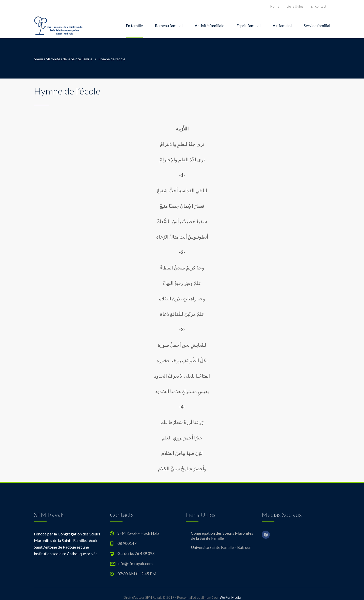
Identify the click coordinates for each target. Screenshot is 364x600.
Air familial (282, 25)
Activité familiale (209, 25)
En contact (319, 6)
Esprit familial (248, 25)
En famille (134, 25)
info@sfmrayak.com (135, 563)
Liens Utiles (295, 6)
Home (275, 6)
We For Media (230, 597)
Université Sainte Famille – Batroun (221, 547)
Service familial (317, 25)
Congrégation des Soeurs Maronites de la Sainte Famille (222, 536)
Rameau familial (169, 25)
